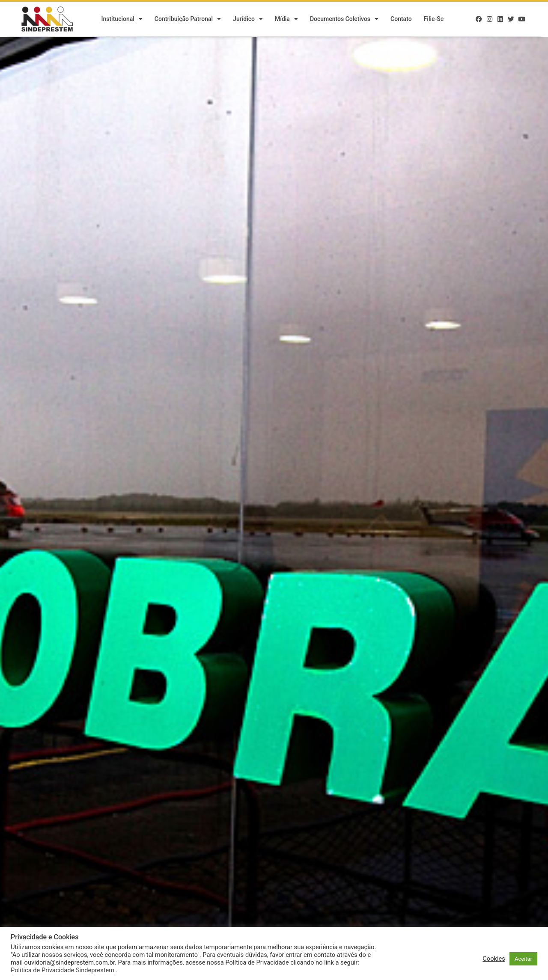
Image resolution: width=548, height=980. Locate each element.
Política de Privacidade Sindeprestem (63, 970)
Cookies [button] (494, 959)
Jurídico (248, 19)
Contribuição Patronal (188, 19)
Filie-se (434, 19)
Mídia (286, 19)
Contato (401, 19)
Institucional (122, 19)
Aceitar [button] (523, 959)
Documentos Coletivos (344, 19)
